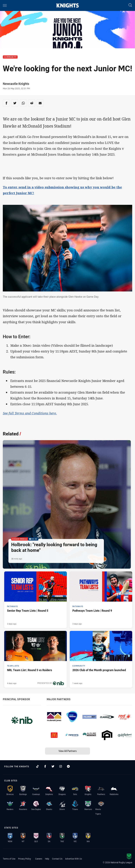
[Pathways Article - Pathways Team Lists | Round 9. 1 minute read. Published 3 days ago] (101, 600)
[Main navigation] (5, 5)
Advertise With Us (74, 859)
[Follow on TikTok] (37, 766)
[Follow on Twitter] (53, 766)
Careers (39, 859)
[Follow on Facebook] (45, 766)
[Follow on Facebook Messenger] (68, 766)
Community (10, 57)
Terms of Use (9, 859)
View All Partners (68, 751)
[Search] (130, 5)
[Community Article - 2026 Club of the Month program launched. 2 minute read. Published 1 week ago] (101, 659)
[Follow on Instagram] (61, 766)
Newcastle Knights (16, 84)
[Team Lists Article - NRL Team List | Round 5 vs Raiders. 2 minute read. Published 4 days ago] (36, 659)
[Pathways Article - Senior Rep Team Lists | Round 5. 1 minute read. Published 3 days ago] (36, 600)
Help (47, 859)
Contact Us (57, 859)
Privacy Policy (25, 859)
